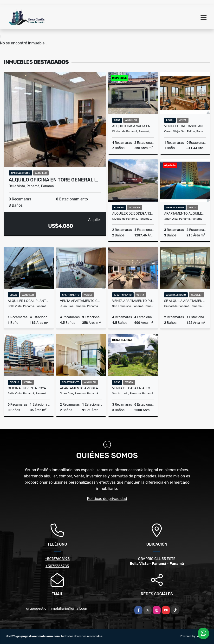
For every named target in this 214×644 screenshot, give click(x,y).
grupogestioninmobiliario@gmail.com (57, 608)
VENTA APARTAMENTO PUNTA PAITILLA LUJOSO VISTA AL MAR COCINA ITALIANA (133, 301)
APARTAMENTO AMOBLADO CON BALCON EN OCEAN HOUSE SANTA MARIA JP (81, 388)
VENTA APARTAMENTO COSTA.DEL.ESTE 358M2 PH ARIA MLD (81, 301)
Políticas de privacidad (107, 499)
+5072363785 (57, 566)
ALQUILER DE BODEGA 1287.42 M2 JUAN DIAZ (133, 213)
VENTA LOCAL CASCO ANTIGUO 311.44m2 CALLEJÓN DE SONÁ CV (185, 126)
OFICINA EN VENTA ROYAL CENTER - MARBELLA (29, 388)
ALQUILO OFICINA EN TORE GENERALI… (53, 180)
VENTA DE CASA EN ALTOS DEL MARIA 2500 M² (133, 388)
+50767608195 (57, 559)
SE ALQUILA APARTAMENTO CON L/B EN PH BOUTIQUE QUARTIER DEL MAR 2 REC (185, 301)
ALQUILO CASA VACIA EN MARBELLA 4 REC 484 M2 (133, 126)
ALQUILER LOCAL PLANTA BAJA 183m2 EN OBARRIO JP (29, 301)
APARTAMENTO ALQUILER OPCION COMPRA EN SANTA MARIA (185, 213)
